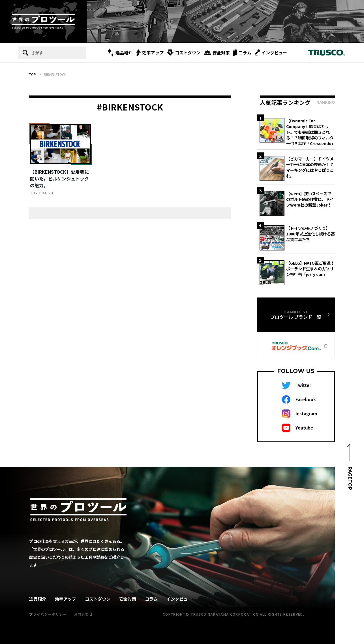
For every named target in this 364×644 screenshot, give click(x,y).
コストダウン (184, 53)
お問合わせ (83, 614)
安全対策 (217, 53)
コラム (242, 53)
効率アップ (150, 53)
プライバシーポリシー (48, 614)
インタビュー (271, 53)
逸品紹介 (120, 53)
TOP (33, 74)
